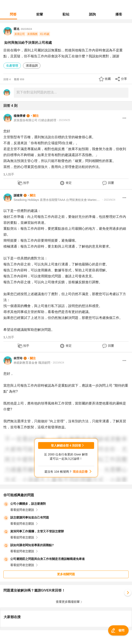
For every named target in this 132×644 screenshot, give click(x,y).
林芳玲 (18, 358)
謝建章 (18, 195)
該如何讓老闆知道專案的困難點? (32, 545)
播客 (119, 14)
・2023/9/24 (108, 200)
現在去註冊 (80, 472)
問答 (13, 14)
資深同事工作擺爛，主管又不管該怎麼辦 (37, 531)
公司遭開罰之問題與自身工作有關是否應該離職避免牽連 (47, 559)
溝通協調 (32, 66)
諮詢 (92, 14)
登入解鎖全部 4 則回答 (66, 445)
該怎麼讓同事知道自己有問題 (30, 517)
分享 (124, 79)
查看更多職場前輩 (68, 602)
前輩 (40, 14)
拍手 (26, 183)
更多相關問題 (66, 574)
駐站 (66, 14)
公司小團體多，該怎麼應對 (28, 504)
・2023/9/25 (63, 120)
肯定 (69, 183)
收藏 (108, 79)
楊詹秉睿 (20, 116)
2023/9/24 (26, 29)
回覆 (111, 183)
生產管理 (12, 66)
